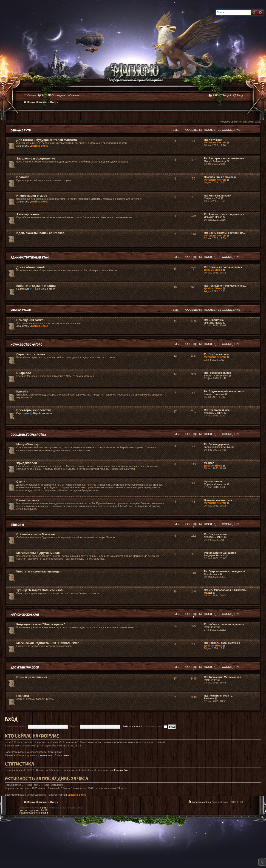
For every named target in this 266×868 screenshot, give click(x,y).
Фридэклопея (27, 463)
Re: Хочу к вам (213, 140)
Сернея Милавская (215, 484)
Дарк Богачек (212, 574)
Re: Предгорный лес (217, 410)
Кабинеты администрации (36, 286)
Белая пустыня (28, 500)
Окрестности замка (31, 354)
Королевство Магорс (26, 345)
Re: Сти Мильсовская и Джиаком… (226, 590)
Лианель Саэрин (214, 413)
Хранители (46, 755)
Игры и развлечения (32, 677)
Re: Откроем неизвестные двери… (226, 571)
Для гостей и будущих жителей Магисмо (47, 140)
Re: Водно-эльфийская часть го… (225, 391)
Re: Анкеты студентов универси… (225, 214)
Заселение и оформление (36, 158)
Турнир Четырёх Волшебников (40, 590)
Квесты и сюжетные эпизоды (38, 571)
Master (208, 593)
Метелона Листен (215, 142)
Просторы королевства (34, 410)
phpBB (43, 808)
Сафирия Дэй (212, 198)
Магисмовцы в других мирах (38, 553)
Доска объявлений (30, 267)
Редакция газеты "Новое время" (41, 624)
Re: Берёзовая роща (217, 354)
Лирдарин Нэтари (214, 555)
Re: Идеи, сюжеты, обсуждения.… (225, 233)
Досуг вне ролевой (25, 668)
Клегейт (22, 391)
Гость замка (62, 755)
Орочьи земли (213, 481)
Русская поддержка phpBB (33, 810)
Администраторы (27, 755)
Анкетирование (28, 214)
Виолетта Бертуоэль (216, 376)
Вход (11, 720)
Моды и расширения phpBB (33, 813)
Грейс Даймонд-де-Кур (217, 447)
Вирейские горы (41, 413)
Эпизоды (17, 525)
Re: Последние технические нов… (225, 286)
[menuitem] (42, 95)
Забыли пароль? (132, 726)
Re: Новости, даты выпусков (222, 643)
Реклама (23, 696)
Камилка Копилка (214, 394)
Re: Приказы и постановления (223, 267)
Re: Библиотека (214, 320)
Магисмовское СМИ (25, 615)
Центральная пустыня (218, 500)
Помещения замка (30, 320)
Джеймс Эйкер (39, 146)
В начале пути (21, 131)
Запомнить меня (155, 726)
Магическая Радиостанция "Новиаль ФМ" (48, 643)
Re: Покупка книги (215, 534)
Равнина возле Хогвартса (220, 553)
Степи (21, 482)
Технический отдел (43, 289)
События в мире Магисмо (36, 534)
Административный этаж (30, 258)
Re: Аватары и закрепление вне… (225, 158)
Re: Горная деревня (216, 444)
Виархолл (24, 373)
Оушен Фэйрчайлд (215, 161)
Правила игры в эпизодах (220, 177)
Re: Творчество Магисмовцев (222, 677)
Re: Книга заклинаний (218, 196)
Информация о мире (32, 196)
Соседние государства (28, 435)
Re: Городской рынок (217, 373)
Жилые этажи (21, 311)
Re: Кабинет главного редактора (224, 624)
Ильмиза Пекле (213, 217)
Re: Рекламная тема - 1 (218, 696)
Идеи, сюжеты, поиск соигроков (40, 233)
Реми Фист (210, 627)
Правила (23, 177)
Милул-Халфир (28, 444)
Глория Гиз (121, 770)
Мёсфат (209, 463)
